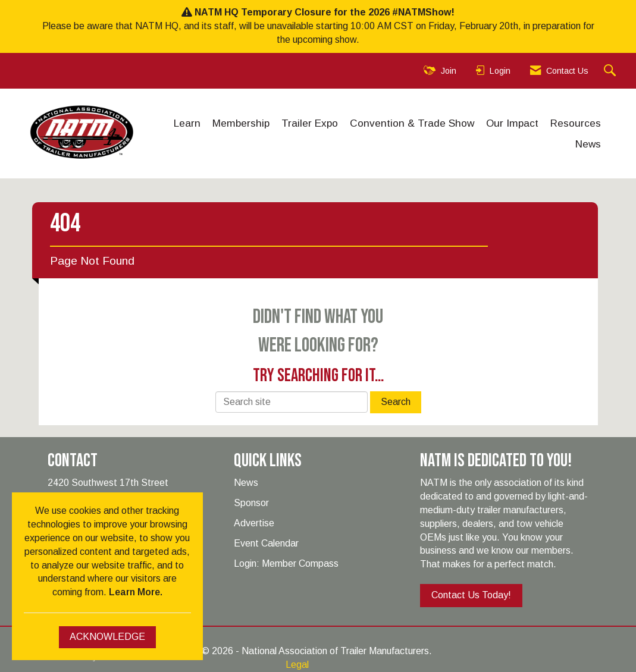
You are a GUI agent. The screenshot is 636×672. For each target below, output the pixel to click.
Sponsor (251, 503)
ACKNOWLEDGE (107, 637)
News (588, 144)
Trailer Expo (310, 123)
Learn (187, 123)
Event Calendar (266, 543)
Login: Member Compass (286, 563)
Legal (297, 665)
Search (396, 402)
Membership (241, 123)
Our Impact (512, 123)
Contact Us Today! (471, 595)
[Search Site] (611, 71)
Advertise (254, 523)
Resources (576, 123)
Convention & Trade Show (412, 123)
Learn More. (136, 592)
